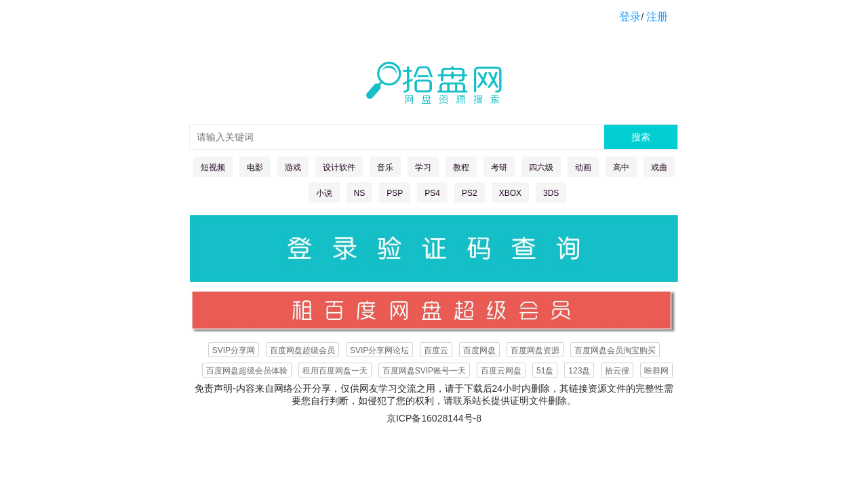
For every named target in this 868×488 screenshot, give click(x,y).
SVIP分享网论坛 (379, 350)
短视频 (213, 167)
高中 (621, 167)
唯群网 (656, 371)
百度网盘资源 (535, 350)
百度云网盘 (501, 371)
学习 (423, 167)
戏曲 (659, 167)
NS (360, 193)
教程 (461, 167)
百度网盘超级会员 (302, 350)
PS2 (470, 193)
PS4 (432, 193)
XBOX (510, 193)
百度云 (436, 350)
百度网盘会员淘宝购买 (615, 350)
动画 (583, 167)
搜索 (641, 137)
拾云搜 (617, 371)
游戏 (293, 167)
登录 (630, 17)
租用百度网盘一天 (335, 371)
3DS (551, 193)
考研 (499, 167)
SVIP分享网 (234, 350)
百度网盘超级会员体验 (247, 371)
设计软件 (339, 167)
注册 (657, 17)
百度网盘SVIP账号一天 (424, 371)
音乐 (385, 167)
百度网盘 (479, 350)
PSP (395, 193)
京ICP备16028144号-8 (434, 418)
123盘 (579, 371)
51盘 (545, 371)
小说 (324, 193)
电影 (255, 167)
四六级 (541, 167)
